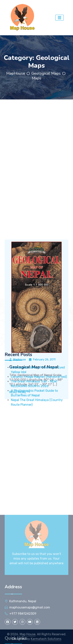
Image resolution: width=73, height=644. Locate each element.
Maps (36, 78)
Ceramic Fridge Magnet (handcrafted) (39, 398)
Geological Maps (46, 73)
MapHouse (16, 73)
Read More (20, 434)
